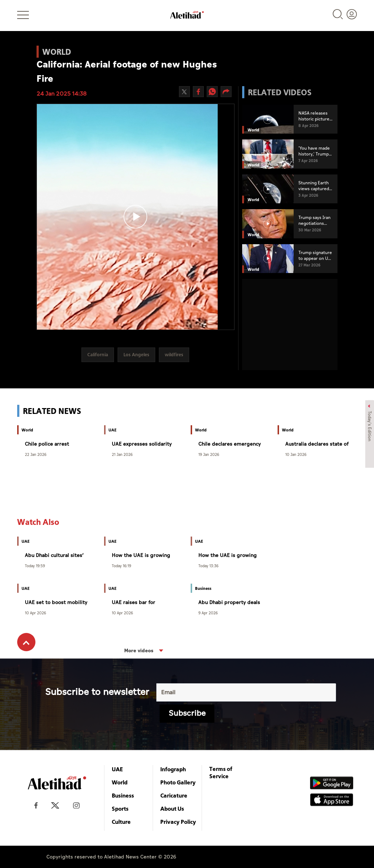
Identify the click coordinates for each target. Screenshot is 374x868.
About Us (172, 809)
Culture (121, 822)
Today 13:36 (208, 566)
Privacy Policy (178, 822)
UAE (117, 769)
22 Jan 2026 (36, 454)
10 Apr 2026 (35, 613)
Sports (120, 809)
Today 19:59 (35, 566)
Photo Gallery (178, 782)
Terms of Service (221, 772)
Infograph (173, 769)
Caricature (174, 795)
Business (123, 795)
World (120, 782)
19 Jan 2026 (209, 454)
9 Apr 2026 (208, 613)
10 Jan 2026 (296, 454)
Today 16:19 (121, 566)
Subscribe (187, 713)
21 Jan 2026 (122, 454)
